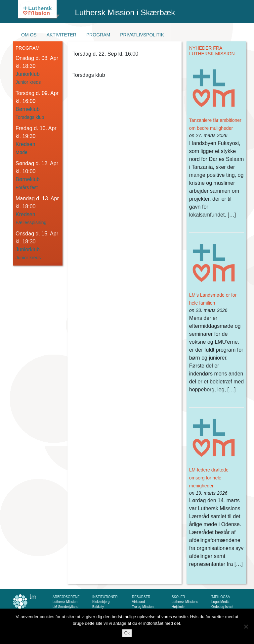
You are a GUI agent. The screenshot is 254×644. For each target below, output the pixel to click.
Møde (21, 152)
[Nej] (246, 626)
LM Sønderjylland (65, 607)
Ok (127, 633)
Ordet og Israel (222, 607)
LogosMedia (220, 602)
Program (98, 35)
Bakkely (98, 607)
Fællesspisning (31, 223)
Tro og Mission (143, 607)
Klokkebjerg (101, 602)
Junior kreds (28, 82)
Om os (29, 35)
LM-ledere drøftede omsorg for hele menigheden (209, 478)
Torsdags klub (30, 117)
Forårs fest (27, 187)
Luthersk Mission (65, 602)
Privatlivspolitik (142, 35)
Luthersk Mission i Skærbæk (125, 12)
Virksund (138, 602)
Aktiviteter (62, 35)
